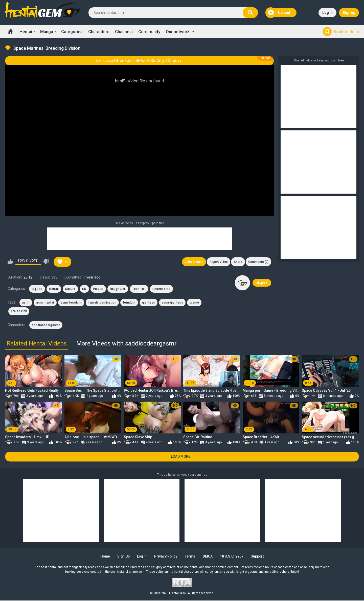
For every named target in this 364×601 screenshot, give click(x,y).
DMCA (209, 557)
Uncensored (161, 289)
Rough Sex (118, 289)
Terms (191, 557)
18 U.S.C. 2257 (233, 557)
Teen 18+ (139, 289)
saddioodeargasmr (46, 325)
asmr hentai (45, 303)
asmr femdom (71, 303)
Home (10, 32)
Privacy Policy (166, 557)
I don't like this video (46, 262)
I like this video (10, 262)
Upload (279, 13)
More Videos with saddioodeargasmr (127, 344)
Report (218, 262)
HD (84, 289)
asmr (26, 303)
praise (194, 303)
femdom (129, 303)
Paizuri (98, 289)
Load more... (182, 457)
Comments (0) (258, 262)
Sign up (349, 13)
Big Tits (37, 289)
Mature (70, 289)
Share (238, 262)
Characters (99, 32)
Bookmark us (346, 32)
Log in (327, 13)
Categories (72, 32)
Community (149, 32)
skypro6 (262, 283)
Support (259, 557)
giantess (149, 303)
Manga (47, 32)
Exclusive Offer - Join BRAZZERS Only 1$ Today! (139, 61)
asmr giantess (172, 303)
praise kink (19, 311)
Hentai (26, 32)
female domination (102, 303)
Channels (124, 32)
